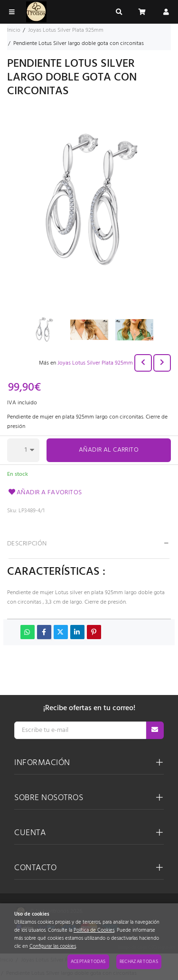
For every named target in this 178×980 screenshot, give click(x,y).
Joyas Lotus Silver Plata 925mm (95, 363)
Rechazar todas (139, 962)
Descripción (27, 544)
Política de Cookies (94, 931)
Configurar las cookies (53, 947)
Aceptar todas (88, 962)
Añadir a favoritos (45, 493)
